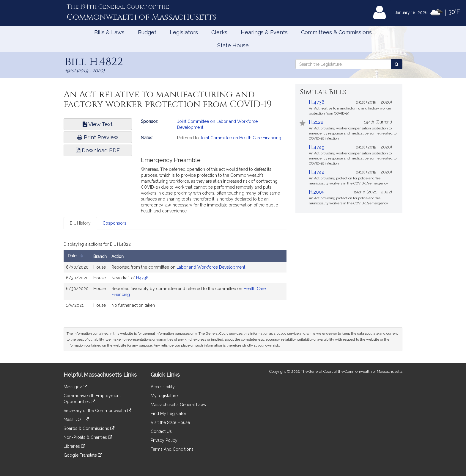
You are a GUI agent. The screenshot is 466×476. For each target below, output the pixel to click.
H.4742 (317, 172)
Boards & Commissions (89, 428)
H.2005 (317, 192)
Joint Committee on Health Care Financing (241, 138)
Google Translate (83, 455)
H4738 (142, 278)
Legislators (184, 32)
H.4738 (317, 102)
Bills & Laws (109, 32)
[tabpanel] (175, 277)
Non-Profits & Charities (88, 437)
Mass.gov (75, 387)
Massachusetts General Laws (178, 405)
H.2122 (316, 122)
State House (233, 45)
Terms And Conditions (172, 449)
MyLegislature (164, 396)
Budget (147, 32)
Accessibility (163, 387)
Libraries (74, 446)
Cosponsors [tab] (114, 223)
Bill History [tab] (80, 223)
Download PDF (98, 150)
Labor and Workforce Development (211, 267)
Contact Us (161, 431)
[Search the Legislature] (397, 64)
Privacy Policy (164, 440)
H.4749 (317, 147)
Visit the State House (170, 422)
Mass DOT (76, 419)
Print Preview (98, 137)
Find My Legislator (169, 414)
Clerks (219, 32)
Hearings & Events (264, 32)
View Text (98, 124)
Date (77, 256)
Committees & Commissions (336, 32)
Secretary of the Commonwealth (97, 411)
